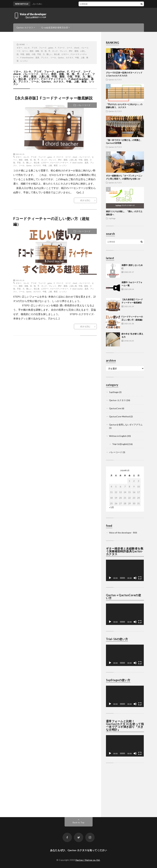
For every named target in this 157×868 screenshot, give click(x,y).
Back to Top (78, 822)
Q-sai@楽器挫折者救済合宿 (55, 28)
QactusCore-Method (119, 416)
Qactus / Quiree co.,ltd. (88, 860)
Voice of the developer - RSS (123, 533)
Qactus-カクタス (25, 28)
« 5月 (111, 507)
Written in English (118, 436)
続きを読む (85, 200)
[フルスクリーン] (140, 578)
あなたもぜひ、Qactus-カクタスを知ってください (78, 850)
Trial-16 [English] (120, 444)
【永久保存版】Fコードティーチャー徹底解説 (53, 98)
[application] (125, 570)
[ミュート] (135, 578)
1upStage (112, 218)
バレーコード (84, 105)
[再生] (110, 578)
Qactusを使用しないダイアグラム (126, 425)
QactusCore (115, 408)
